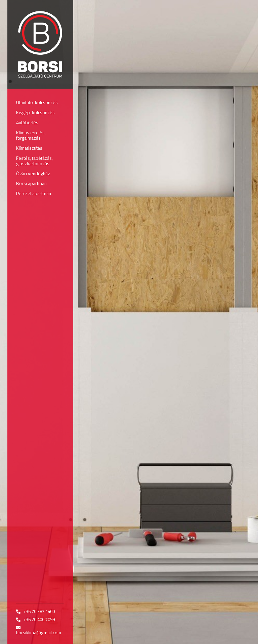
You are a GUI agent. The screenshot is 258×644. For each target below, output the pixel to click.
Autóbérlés (27, 122)
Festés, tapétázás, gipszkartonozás (34, 161)
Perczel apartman (34, 193)
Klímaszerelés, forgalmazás (31, 135)
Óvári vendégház (33, 173)
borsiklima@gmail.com (39, 633)
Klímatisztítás (29, 148)
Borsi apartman (31, 183)
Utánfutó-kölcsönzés (37, 102)
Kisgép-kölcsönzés (35, 112)
